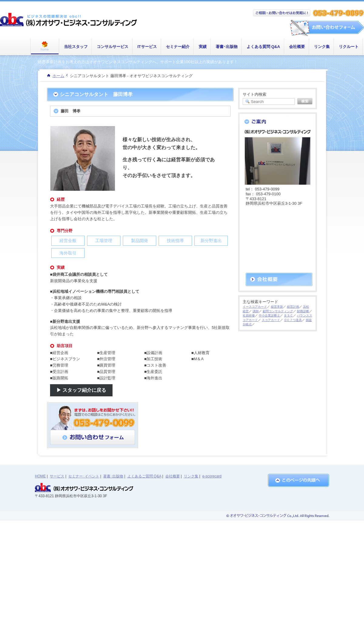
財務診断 (303, 311)
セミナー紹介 (178, 47)
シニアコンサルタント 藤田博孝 (96, 94)
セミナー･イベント (84, 476)
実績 (203, 47)
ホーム (58, 76)
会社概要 (297, 47)
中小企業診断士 (269, 315)
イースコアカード (255, 307)
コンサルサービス (113, 47)
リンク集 (322, 47)
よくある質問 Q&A (263, 47)
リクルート (349, 47)
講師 (256, 311)
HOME (40, 476)
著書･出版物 (227, 47)
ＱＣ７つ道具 (293, 320)
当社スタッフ (76, 47)
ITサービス (147, 47)
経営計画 (293, 307)
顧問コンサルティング (278, 311)
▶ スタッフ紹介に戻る (81, 390)
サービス (57, 476)
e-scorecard (212, 476)
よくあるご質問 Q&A (144, 476)
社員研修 (249, 315)
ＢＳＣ (288, 315)
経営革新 (277, 307)
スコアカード (271, 320)
